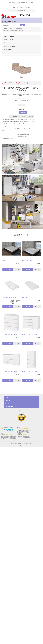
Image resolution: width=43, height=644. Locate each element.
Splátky (28, 2)
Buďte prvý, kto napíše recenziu (22, 100)
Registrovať (15, 8)
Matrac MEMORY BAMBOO (9, 297)
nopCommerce (24, 445)
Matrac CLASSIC (7, 260)
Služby (18, 2)
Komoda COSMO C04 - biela (10, 334)
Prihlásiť (22, 8)
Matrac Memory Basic (28, 260)
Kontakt (33, 2)
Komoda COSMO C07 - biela (29, 371)
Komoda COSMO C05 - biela (29, 334)
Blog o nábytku (12, 2)
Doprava (23, 2)
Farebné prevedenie (21, 103)
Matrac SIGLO (26, 297)
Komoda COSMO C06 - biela (10, 371)
